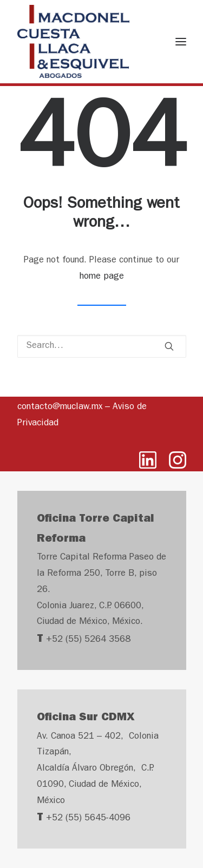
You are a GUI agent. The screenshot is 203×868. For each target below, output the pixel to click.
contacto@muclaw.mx (60, 407)
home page (101, 277)
